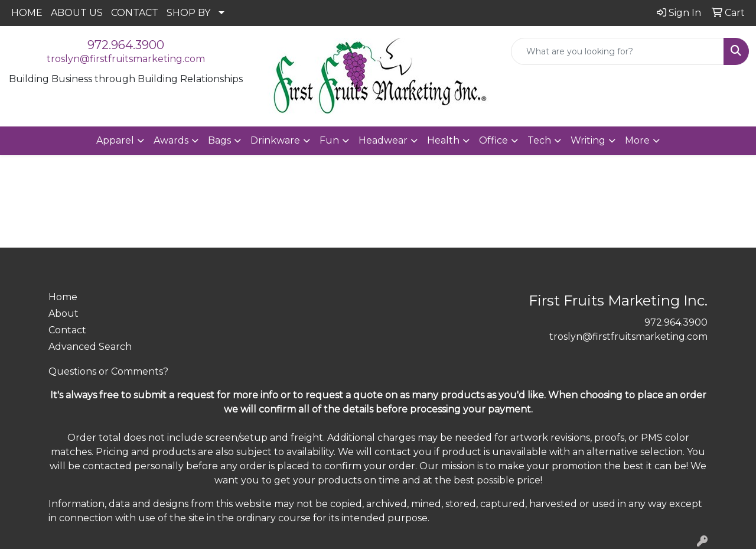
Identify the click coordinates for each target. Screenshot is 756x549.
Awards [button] (171, 140)
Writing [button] (588, 140)
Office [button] (493, 140)
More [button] (637, 140)
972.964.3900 (126, 45)
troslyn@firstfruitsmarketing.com (126, 59)
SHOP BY (188, 13)
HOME (27, 13)
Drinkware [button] (275, 140)
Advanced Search (90, 347)
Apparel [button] (115, 140)
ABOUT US (77, 13)
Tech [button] (539, 140)
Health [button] (443, 140)
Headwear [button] (383, 140)
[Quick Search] (617, 51)
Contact (67, 330)
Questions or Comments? (108, 371)
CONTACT (135, 13)
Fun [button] (329, 140)
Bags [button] (219, 140)
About (63, 314)
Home (63, 297)
